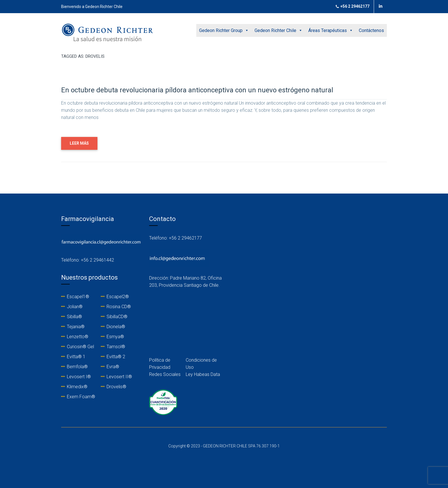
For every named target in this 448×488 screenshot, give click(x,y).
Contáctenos (371, 30)
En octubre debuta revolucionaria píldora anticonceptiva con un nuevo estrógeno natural (197, 90)
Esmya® (115, 337)
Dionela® (116, 327)
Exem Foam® (81, 397)
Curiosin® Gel (80, 347)
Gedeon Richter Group (224, 30)
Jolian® (75, 307)
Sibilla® (74, 317)
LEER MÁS (79, 143)
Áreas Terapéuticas (331, 30)
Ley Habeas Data (203, 374)
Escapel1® (78, 297)
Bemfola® (77, 367)
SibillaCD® (117, 317)
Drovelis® (116, 387)
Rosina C (115, 307)
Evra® (113, 367)
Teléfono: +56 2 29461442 (88, 260)
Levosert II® (119, 377)
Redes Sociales (165, 374)
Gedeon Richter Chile (279, 30)
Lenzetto (76, 337)
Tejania (74, 327)
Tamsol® (116, 347)
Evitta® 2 (116, 357)
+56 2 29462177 (353, 7)
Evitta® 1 (76, 357)
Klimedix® (77, 387)
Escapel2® (118, 297)
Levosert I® (79, 377)
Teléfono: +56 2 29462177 (176, 238)
